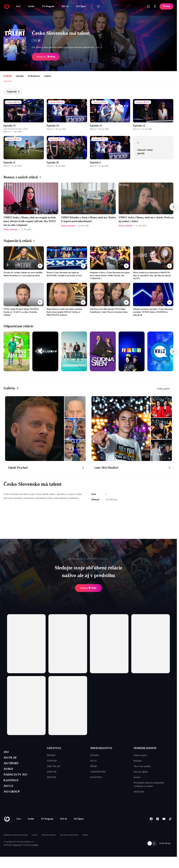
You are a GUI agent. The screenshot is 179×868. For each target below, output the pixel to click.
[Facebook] (151, 827)
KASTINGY (13, 786)
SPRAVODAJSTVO (101, 748)
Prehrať (89, 588)
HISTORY (52, 777)
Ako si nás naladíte (142, 766)
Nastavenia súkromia (49, 843)
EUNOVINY (96, 777)
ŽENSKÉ (51, 755)
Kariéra (137, 777)
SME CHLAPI (54, 766)
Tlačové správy (140, 755)
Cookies (35, 843)
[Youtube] (164, 827)
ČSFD (36, 40)
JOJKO (9, 772)
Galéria (48, 76)
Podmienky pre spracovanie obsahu (16, 843)
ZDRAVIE (52, 772)
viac (100, 47)
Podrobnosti (34, 76)
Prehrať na (46, 57)
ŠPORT (94, 766)
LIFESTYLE (54, 748)
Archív (31, 6)
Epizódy (20, 76)
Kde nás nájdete (141, 772)
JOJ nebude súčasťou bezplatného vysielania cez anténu (149, 784)
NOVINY (95, 755)
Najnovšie (13, 92)
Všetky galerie (163, 389)
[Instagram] (157, 827)
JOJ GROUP (13, 799)
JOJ (7, 752)
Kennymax (17, 853)
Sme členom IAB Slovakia (69, 843)
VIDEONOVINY (98, 772)
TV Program (48, 6)
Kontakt (85, 843)
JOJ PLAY (12, 759)
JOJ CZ (10, 793)
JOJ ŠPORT (13, 766)
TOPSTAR (52, 761)
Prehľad (8, 76)
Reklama (138, 761)
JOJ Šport (81, 6)
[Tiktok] (170, 827)
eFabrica (35, 853)
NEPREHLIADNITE (145, 748)
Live (18, 6)
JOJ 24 (65, 6)
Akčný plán (139, 792)
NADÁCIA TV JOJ (18, 779)
